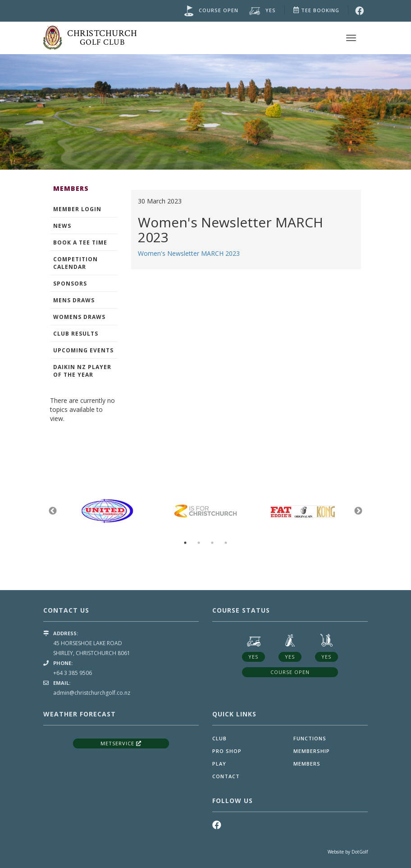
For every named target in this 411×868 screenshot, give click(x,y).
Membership (312, 751)
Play (219, 764)
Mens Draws (74, 300)
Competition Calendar (75, 263)
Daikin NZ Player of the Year (82, 371)
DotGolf (360, 852)
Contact (226, 776)
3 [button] (212, 543)
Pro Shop (227, 751)
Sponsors (70, 284)
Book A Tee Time (80, 242)
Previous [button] (53, 511)
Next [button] (358, 511)
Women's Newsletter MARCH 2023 (189, 253)
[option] (205, 111)
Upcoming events (83, 350)
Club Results (76, 334)
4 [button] (226, 543)
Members (307, 764)
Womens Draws (79, 317)
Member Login (77, 209)
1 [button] (185, 543)
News (62, 226)
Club (219, 738)
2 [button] (199, 543)
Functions (310, 738)
